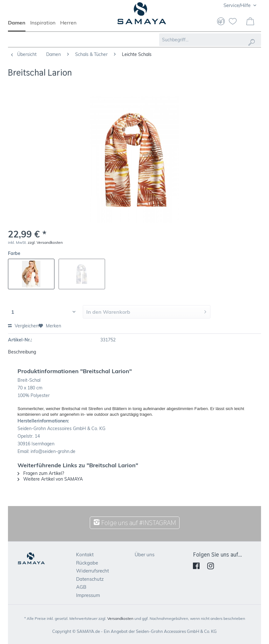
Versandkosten (120, 618)
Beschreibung (22, 352)
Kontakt (85, 555)
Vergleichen (23, 326)
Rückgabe (87, 563)
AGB (81, 587)
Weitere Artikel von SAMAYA (50, 479)
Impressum (88, 595)
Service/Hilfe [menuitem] (238, 5)
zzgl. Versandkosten (45, 242)
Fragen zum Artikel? (41, 473)
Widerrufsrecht (92, 571)
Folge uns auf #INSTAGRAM (135, 523)
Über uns (145, 555)
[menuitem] (19, 25)
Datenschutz (90, 579)
